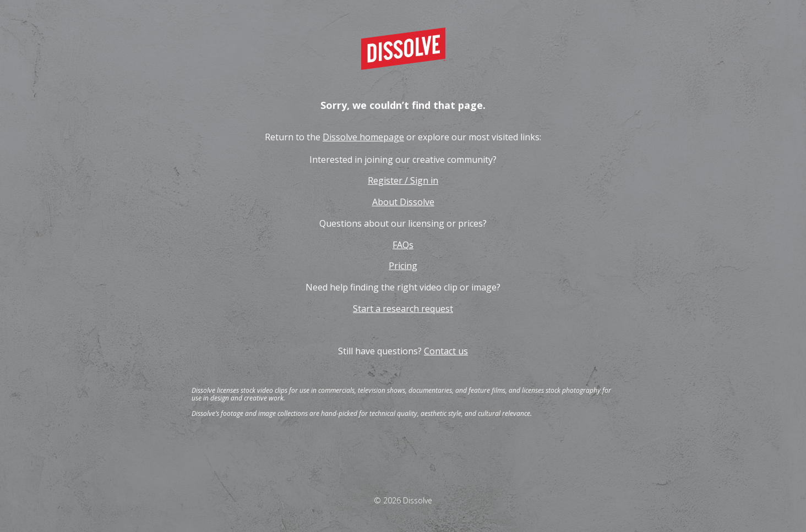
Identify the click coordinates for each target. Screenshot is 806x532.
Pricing (403, 266)
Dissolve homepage (363, 137)
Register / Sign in (403, 180)
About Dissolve (403, 202)
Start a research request (403, 309)
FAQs (403, 245)
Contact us (446, 351)
